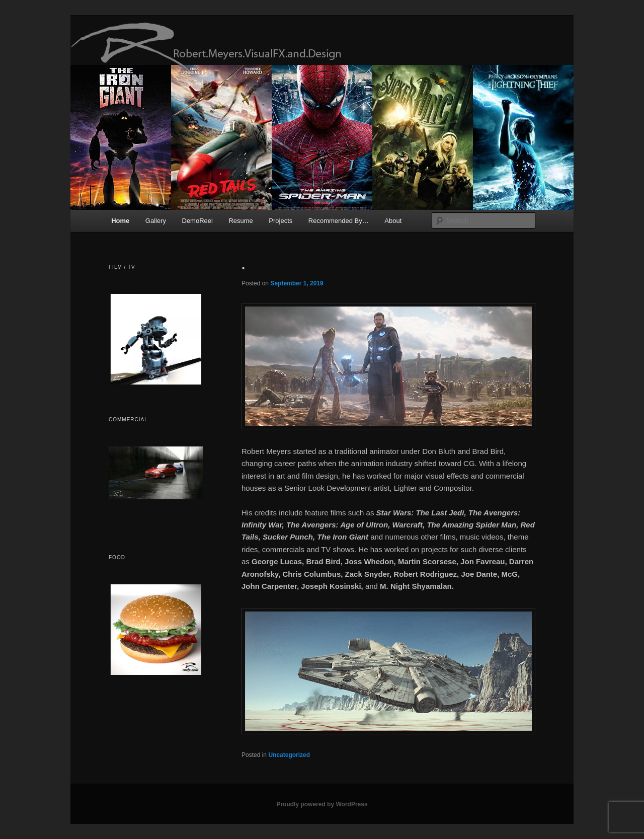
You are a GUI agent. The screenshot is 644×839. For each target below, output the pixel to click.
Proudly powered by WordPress (322, 804)
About (393, 221)
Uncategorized (289, 755)
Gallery (156, 221)
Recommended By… (339, 221)
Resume (240, 221)
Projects (280, 221)
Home (120, 221)
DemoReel (197, 221)
